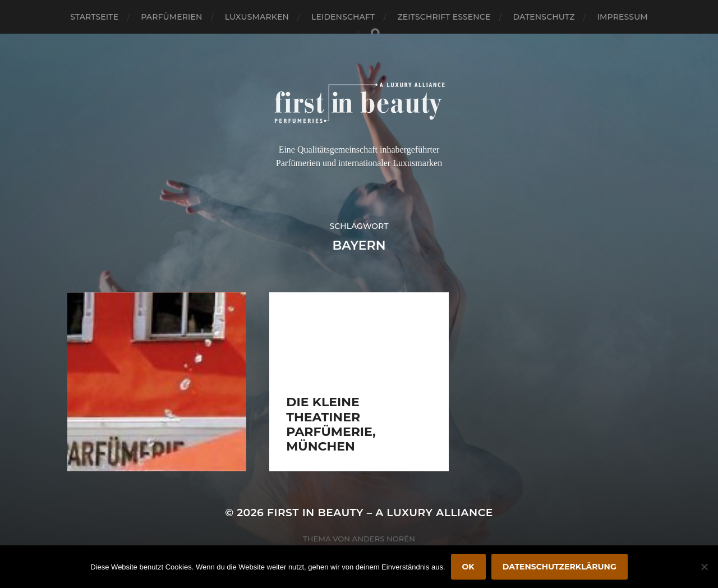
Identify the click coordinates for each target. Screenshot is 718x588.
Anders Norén (384, 539)
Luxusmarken (257, 17)
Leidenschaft (343, 17)
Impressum (623, 17)
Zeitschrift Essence (444, 17)
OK (468, 567)
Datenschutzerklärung (560, 567)
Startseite (94, 17)
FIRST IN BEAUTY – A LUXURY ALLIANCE (380, 513)
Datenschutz (544, 17)
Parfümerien (171, 17)
